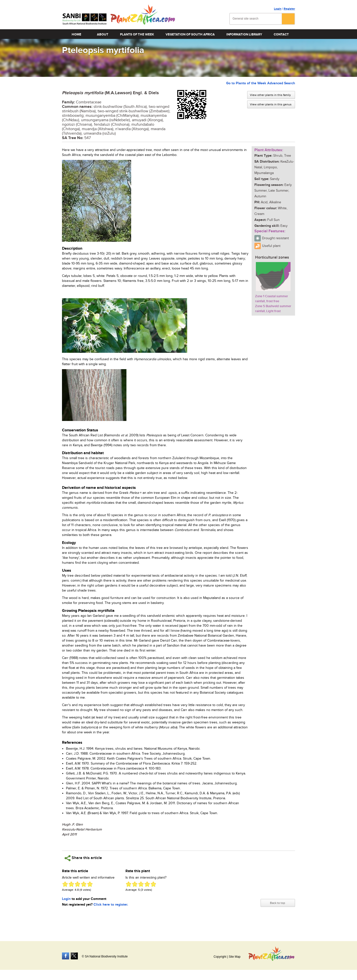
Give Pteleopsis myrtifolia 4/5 (84, 884)
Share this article (83, 858)
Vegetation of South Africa (190, 34)
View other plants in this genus (271, 104)
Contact (281, 34)
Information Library (244, 34)
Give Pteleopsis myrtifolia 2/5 (71, 884)
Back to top (278, 903)
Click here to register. (111, 905)
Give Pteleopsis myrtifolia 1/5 (65, 884)
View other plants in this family (270, 95)
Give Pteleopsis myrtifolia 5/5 (90, 884)
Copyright (220, 957)
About (103, 34)
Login (278, 9)
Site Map (235, 957)
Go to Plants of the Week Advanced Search (261, 83)
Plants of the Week (137, 34)
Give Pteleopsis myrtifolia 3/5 (77, 884)
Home (76, 34)
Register (289, 9)
